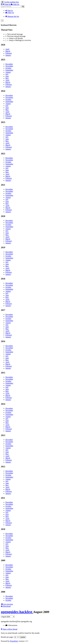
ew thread (9, 629)
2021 (3, 185)
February (9, 53)
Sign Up (10, 13)
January (8, 55)
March (8, 51)
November (9, 66)
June (7, 76)
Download (6, 606)
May (7, 78)
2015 (3, 373)
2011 (3, 498)
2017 (3, 310)
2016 (3, 341)
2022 (3, 154)
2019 (3, 247)
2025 (3, 60)
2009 (3, 560)
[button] (2, 4)
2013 (3, 435)
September (9, 70)
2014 (3, 404)
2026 (3, 45)
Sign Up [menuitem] (15, 4)
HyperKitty (14, 641)
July (7, 74)
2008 (3, 592)
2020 (3, 216)
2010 (3, 529)
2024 (3, 91)
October (8, 68)
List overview (7, 604)
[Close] (2, 21)
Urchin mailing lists (12, 2)
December (9, 64)
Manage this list (12, 16)
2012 (3, 467)
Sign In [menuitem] (7, 4)
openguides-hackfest (17, 612)
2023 (3, 122)
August (8, 72)
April (7, 49)
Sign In (9, 11)
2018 (3, 279)
